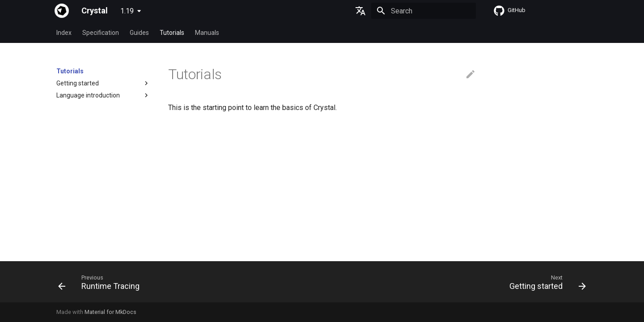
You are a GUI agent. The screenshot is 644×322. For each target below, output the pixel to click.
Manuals (207, 33)
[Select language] (360, 11)
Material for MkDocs (110, 312)
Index (64, 33)
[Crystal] (62, 11)
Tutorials (172, 33)
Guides (139, 33)
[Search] (424, 11)
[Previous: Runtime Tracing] (102, 284)
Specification (101, 33)
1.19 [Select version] (127, 11)
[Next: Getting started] (545, 284)
